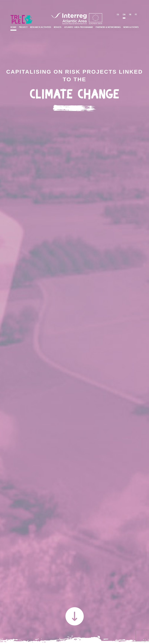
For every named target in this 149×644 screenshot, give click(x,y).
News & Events (131, 27)
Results (58, 27)
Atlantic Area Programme (79, 27)
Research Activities (41, 27)
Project (23, 27)
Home (13, 27)
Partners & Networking (108, 27)
